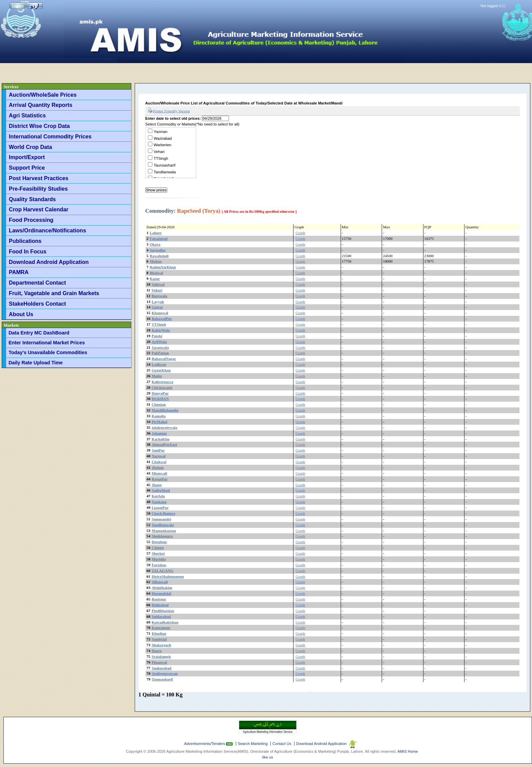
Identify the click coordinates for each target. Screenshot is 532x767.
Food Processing (31, 220)
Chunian (159, 404)
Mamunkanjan (164, 531)
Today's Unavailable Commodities (48, 352)
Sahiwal (158, 284)
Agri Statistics (27, 115)
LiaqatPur (160, 507)
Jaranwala (160, 347)
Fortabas (159, 565)
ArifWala (159, 342)
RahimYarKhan (163, 267)
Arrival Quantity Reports (41, 105)
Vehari (159, 152)
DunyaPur (160, 393)
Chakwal (159, 462)
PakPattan (160, 353)
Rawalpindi (159, 256)
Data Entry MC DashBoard (39, 333)
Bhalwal (156, 273)
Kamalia (159, 416)
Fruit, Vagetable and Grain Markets (54, 293)
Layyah (158, 302)
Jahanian (159, 433)
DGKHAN (160, 399)
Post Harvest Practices (39, 178)
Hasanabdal (161, 593)
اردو (35, 6)
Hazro (157, 651)
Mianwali (159, 473)
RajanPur (160, 479)
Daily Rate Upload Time (36, 363)
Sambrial (159, 639)
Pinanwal (159, 662)
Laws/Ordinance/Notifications (47, 230)
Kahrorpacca (163, 382)
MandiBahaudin (165, 410)
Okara (155, 244)
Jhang (157, 485)
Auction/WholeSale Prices (43, 95)
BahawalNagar (164, 359)
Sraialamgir (161, 656)
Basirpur (159, 599)
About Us (21, 314)
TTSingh (161, 158)
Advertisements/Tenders (205, 744)
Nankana (159, 502)
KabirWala (161, 330)
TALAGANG (163, 571)
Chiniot (158, 548)
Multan (156, 261)
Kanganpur (161, 628)
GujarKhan (161, 370)
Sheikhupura (162, 536)
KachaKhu (161, 439)
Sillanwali (160, 582)
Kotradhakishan (165, 622)
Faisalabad (159, 238)
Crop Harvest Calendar (39, 209)
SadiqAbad (161, 490)
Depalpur (159, 542)
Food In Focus (28, 251)
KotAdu (158, 496)
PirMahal (159, 422)
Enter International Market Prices (47, 343)
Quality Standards (32, 199)
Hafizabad (160, 605)
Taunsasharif (165, 165)
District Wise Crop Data (39, 126)
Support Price (27, 168)
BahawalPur (162, 319)
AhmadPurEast (164, 444)
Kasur (155, 279)
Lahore (156, 233)
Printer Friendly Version (169, 111)
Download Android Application (49, 262)
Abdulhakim (162, 588)
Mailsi (157, 376)
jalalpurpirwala (165, 427)
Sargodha (157, 250)
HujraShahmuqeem (168, 576)
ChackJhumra (163, 513)
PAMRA (19, 272)
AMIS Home (408, 751)
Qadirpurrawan (165, 673)
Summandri (161, 519)
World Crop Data (30, 147)
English (18, 6)
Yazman (160, 132)
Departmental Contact (37, 283)
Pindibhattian (163, 611)
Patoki (157, 336)
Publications (25, 241)
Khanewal (160, 313)
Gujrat (157, 307)
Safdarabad (161, 616)
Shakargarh (161, 645)
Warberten (163, 145)
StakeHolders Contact (37, 304)
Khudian (159, 633)
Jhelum (158, 467)
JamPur (158, 450)
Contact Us (282, 744)
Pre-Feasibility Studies (38, 189)
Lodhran (159, 364)
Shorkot (158, 553)
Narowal (159, 456)
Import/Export (27, 157)
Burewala (159, 296)
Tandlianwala (165, 172)
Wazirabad (163, 138)
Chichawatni (162, 387)
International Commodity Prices (50, 136)
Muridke (159, 559)
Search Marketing (253, 744)
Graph (300, 233)
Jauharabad (161, 668)
